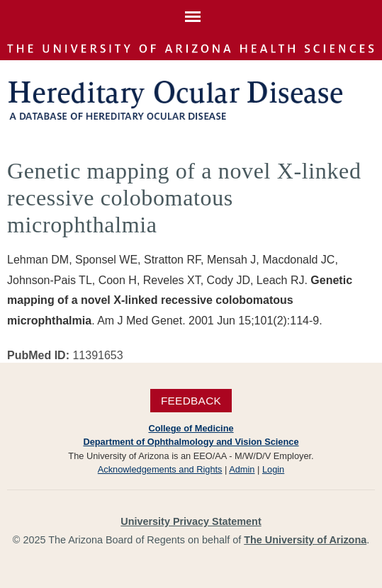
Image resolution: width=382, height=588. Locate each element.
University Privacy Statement (191, 521)
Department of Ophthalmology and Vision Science (191, 442)
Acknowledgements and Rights (160, 469)
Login (273, 469)
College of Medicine (191, 428)
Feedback (191, 401)
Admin (242, 469)
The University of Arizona (305, 540)
